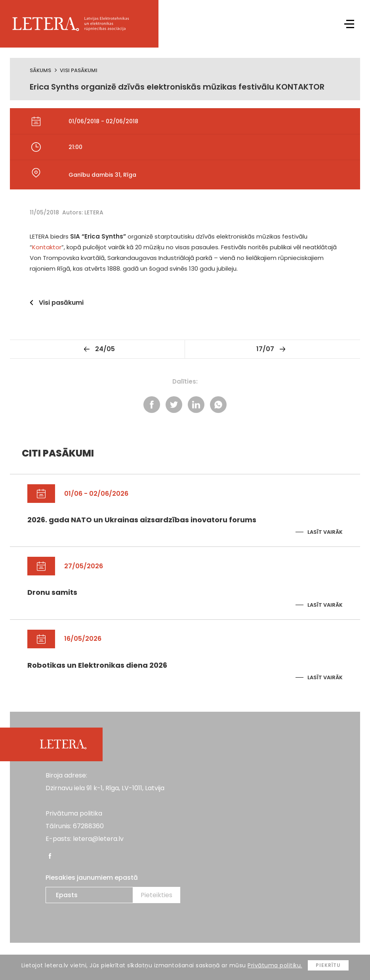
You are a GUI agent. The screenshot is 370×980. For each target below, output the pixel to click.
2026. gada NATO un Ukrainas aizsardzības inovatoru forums (142, 520)
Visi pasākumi (79, 70)
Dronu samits (52, 592)
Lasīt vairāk (325, 532)
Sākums (40, 70)
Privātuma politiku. (275, 965)
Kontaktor (47, 247)
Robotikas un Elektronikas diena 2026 (97, 665)
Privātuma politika (74, 813)
